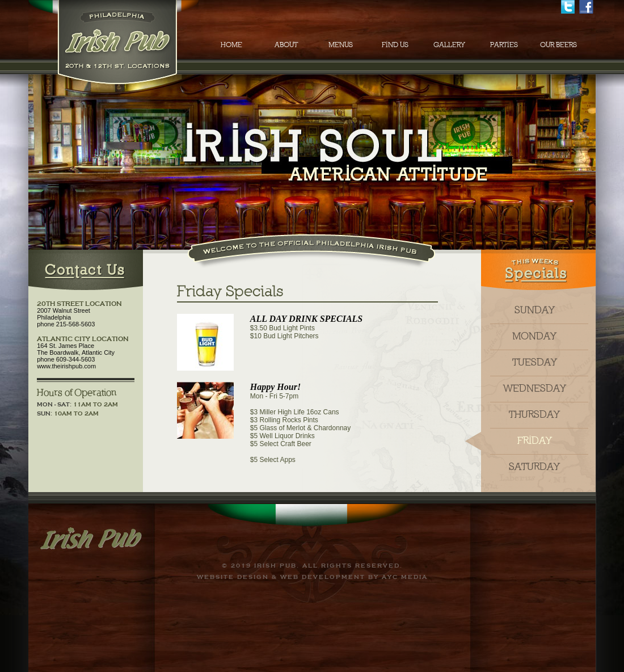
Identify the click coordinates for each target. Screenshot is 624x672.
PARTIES (504, 45)
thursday (534, 415)
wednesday (535, 389)
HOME (231, 45)
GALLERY (449, 45)
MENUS (341, 45)
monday (534, 337)
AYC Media (405, 577)
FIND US (395, 45)
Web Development (323, 577)
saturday (534, 467)
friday (535, 441)
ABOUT (286, 45)
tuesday (535, 363)
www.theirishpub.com (66, 366)
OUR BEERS (558, 45)
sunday (535, 310)
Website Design (233, 577)
